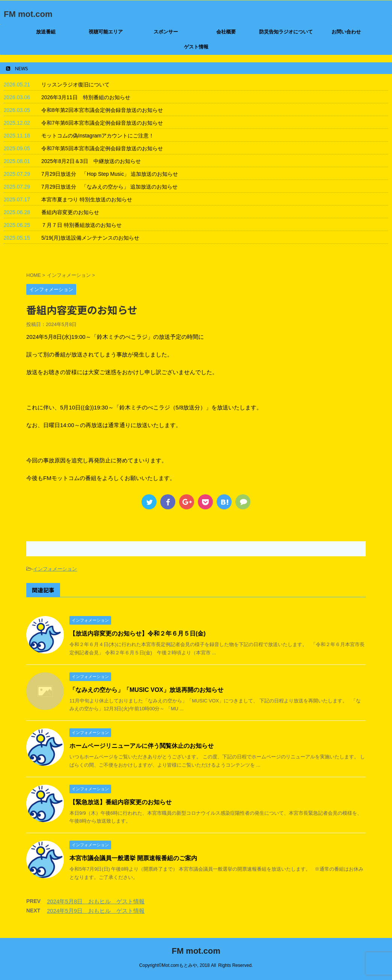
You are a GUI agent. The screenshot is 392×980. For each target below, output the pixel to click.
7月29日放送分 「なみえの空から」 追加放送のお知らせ (109, 187)
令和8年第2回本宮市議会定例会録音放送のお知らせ (102, 110)
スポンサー (166, 32)
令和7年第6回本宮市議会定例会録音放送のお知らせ (102, 123)
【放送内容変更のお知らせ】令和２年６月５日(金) (138, 633)
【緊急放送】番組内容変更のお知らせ (121, 802)
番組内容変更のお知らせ (70, 212)
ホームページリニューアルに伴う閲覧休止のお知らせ (142, 746)
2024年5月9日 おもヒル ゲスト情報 (96, 911)
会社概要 (226, 32)
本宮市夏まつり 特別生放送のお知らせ (87, 199)
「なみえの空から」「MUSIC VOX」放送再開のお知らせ (146, 690)
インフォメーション (55, 569)
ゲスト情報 (196, 47)
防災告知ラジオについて (286, 32)
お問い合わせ (346, 32)
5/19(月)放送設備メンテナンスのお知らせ (90, 238)
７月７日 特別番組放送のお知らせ (81, 225)
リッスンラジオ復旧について (75, 85)
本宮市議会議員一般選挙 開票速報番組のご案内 (133, 858)
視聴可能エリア (106, 32)
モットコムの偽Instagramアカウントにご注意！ (98, 136)
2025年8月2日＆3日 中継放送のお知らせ (91, 161)
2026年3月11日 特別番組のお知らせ (86, 97)
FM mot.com (28, 14)
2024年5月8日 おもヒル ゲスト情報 (96, 901)
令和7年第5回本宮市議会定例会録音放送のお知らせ (102, 148)
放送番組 (46, 32)
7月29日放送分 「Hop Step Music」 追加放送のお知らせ (110, 174)
